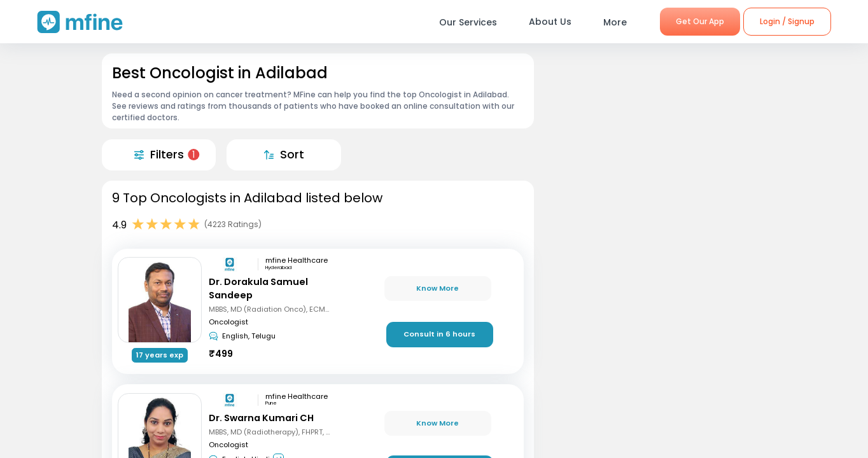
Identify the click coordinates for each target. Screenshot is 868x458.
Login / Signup (787, 21)
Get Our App (700, 21)
